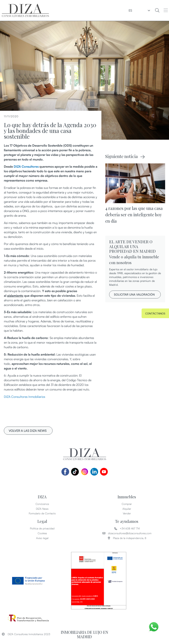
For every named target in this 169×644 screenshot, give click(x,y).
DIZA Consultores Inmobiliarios (25, 397)
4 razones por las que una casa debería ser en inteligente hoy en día (134, 215)
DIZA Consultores (26, 166)
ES (144, 10)
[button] (166, 10)
